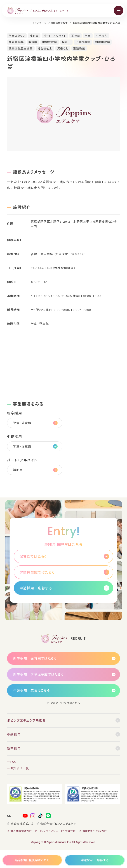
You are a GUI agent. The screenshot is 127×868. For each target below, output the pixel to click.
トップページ (40, 23)
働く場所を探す (59, 23)
